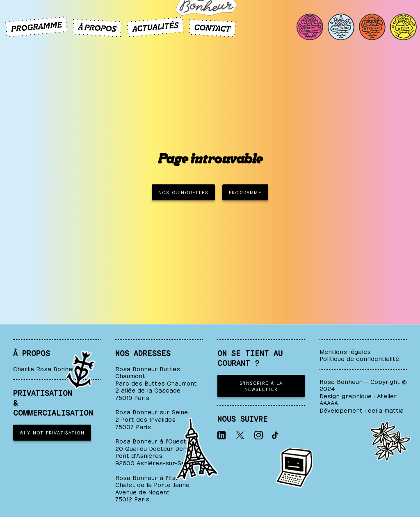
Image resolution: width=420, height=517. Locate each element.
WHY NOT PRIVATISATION (52, 432)
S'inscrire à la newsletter (262, 386)
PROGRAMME (245, 192)
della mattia (386, 410)
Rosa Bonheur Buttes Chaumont (148, 372)
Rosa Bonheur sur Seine (152, 411)
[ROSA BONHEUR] (210, 39)
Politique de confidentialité (359, 358)
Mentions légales (345, 351)
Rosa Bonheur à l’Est (147, 477)
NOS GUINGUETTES (183, 192)
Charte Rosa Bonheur (46, 368)
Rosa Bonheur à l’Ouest (151, 440)
